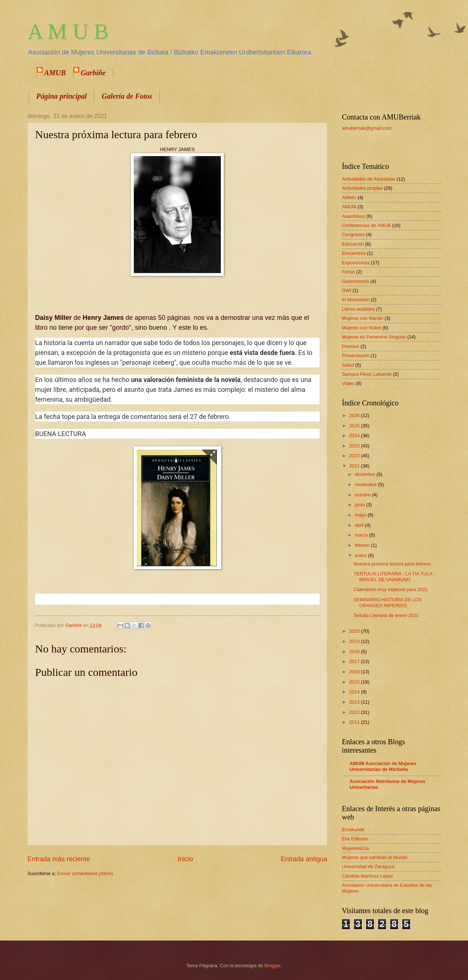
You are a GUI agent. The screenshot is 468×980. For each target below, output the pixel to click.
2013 (355, 702)
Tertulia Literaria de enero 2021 (386, 615)
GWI (347, 290)
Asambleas (354, 216)
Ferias (348, 272)
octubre (363, 495)
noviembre (366, 485)
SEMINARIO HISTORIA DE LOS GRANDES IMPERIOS (388, 602)
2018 (355, 652)
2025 (355, 426)
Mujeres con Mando (363, 318)
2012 (355, 712)
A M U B (68, 31)
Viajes (348, 383)
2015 (355, 682)
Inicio (185, 859)
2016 (355, 672)
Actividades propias (362, 188)
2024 (355, 436)
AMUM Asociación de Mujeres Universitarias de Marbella (383, 766)
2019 (355, 641)
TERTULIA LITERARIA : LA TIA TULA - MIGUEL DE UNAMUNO (394, 576)
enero (361, 555)
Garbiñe (93, 73)
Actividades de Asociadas (369, 179)
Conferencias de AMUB (366, 225)
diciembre (365, 474)
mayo (361, 515)
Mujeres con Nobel (361, 328)
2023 (355, 446)
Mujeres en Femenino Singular (374, 337)
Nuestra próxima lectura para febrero (392, 564)
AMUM (349, 207)
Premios (350, 346)
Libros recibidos (358, 309)
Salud (348, 365)
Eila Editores (355, 839)
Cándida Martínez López (367, 876)
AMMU (349, 198)
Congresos (353, 234)
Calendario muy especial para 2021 (391, 589)
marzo (362, 535)
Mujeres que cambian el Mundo (375, 857)
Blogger (272, 966)
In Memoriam (356, 300)
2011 (355, 722)
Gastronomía (355, 281)
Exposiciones (356, 263)
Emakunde (353, 830)
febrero (363, 545)
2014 (355, 692)
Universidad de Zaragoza (368, 867)
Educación (353, 244)
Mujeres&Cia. (356, 848)
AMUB (55, 73)
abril (360, 525)
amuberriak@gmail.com (367, 128)
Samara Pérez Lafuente (367, 374)
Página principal (61, 96)
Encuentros (354, 253)
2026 (355, 415)
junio (360, 505)
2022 (355, 456)
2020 (355, 631)
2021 (355, 466)
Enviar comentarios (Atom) (85, 873)
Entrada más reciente (59, 859)
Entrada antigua (304, 859)
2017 (355, 661)
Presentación (356, 355)
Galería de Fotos (127, 96)
